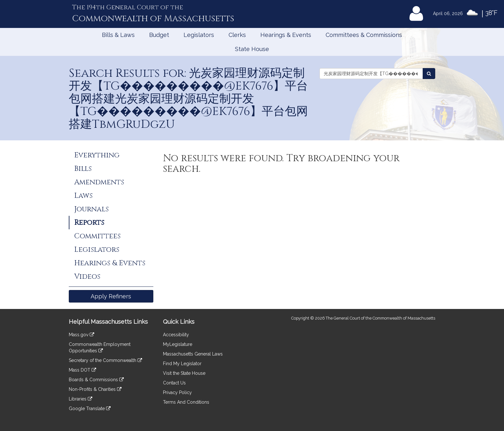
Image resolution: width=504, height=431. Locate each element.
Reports (89, 223)
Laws (83, 196)
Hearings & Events (286, 35)
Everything (97, 155)
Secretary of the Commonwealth (105, 360)
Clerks (237, 35)
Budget (159, 35)
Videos (87, 277)
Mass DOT (82, 370)
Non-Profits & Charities (95, 389)
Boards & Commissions (96, 380)
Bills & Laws (118, 35)
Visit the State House (184, 373)
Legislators (199, 35)
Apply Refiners (111, 296)
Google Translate (90, 409)
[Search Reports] (429, 74)
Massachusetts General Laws (193, 354)
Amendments (99, 182)
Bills (83, 169)
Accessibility (176, 335)
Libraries (81, 399)
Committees (97, 236)
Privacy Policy (177, 392)
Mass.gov (81, 335)
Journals (91, 209)
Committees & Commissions (364, 35)
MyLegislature (178, 344)
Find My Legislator (182, 364)
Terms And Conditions (186, 402)
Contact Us (174, 383)
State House (252, 49)
